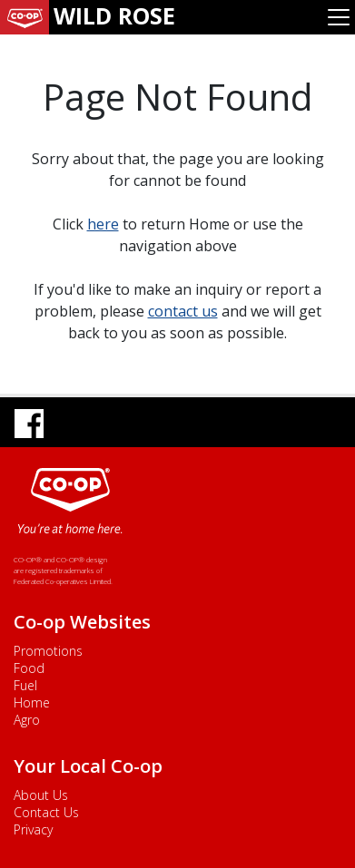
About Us (41, 795)
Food (29, 668)
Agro (27, 720)
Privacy (33, 829)
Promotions (48, 651)
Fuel (25, 685)
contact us (183, 311)
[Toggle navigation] (339, 17)
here (103, 224)
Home (32, 702)
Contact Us (46, 812)
